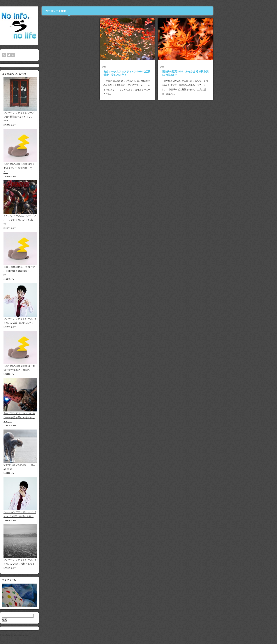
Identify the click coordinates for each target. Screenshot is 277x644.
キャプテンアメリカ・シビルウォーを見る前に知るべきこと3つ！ (50, 417)
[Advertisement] (100, 41)
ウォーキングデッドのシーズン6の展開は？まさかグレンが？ (50, 117)
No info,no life (39, 635)
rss (35, 55)
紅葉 (135, 67)
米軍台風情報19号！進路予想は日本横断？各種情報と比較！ (50, 271)
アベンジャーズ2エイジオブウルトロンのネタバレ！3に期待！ (51, 220)
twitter (40, 55)
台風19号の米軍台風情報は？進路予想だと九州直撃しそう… (50, 168)
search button (44, 55)
